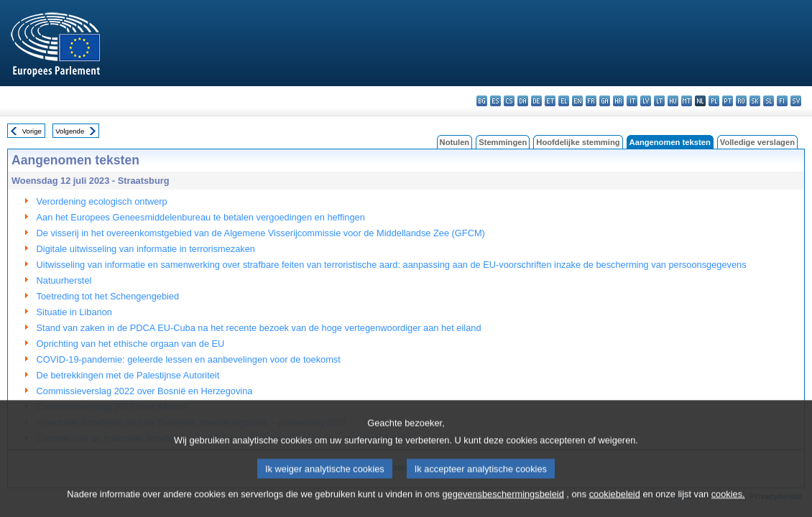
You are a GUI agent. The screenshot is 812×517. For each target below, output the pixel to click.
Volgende (70, 131)
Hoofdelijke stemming (578, 142)
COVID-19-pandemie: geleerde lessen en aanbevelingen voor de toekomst (189, 359)
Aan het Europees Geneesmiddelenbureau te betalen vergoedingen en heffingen (201, 217)
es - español (495, 101)
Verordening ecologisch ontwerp (102, 201)
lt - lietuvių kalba (659, 101)
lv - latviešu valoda (646, 101)
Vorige (32, 131)
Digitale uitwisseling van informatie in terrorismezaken (146, 249)
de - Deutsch (536, 101)
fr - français (591, 101)
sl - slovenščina (769, 101)
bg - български (482, 101)
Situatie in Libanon (74, 312)
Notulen (455, 142)
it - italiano (632, 101)
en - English (577, 101)
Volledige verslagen (757, 142)
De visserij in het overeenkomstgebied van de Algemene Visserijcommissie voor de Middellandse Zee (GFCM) (261, 233)
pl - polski (714, 101)
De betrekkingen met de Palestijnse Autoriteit (128, 375)
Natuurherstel (64, 280)
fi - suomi (782, 101)
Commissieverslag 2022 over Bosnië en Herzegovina (145, 391)
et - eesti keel (550, 101)
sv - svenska (796, 101)
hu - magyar (673, 101)
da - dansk (523, 101)
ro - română (741, 101)
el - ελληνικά (564, 101)
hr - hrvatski (618, 101)
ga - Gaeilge (605, 101)
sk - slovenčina (755, 101)
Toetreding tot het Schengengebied (108, 296)
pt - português (728, 101)
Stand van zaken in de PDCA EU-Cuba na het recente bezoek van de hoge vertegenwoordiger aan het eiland (259, 328)
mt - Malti (687, 101)
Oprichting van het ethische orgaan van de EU (131, 344)
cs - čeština (509, 101)
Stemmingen (503, 142)
